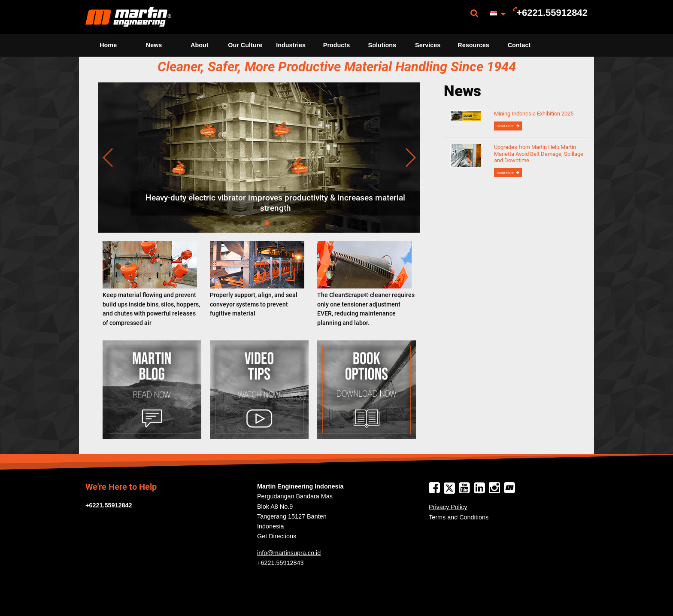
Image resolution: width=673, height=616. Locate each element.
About (200, 45)
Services (428, 45)
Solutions (382, 45)
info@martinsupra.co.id (289, 553)
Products (336, 45)
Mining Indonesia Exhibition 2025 (534, 114)
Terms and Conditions (459, 517)
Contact (519, 45)
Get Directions (277, 536)
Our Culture (245, 45)
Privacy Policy (448, 507)
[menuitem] (128, 17)
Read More (506, 126)
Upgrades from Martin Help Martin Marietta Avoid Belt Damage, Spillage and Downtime (539, 154)
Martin (128, 17)
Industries (291, 45)
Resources (473, 45)
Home (108, 45)
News (154, 45)
